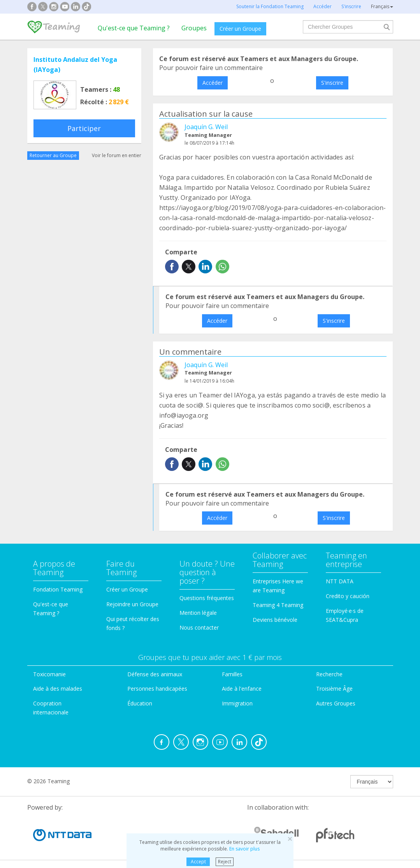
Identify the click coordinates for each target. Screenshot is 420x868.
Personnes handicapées (157, 689)
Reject (225, 862)
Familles (232, 674)
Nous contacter (199, 627)
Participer (84, 128)
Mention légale (198, 613)
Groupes (194, 28)
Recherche (329, 674)
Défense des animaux (155, 674)
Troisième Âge (334, 689)
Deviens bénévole (275, 620)
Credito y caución (348, 596)
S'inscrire (332, 83)
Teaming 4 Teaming (278, 605)
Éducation (140, 703)
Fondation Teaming (58, 589)
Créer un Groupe (240, 29)
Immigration (237, 703)
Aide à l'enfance (242, 689)
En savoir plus (244, 849)
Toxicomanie (49, 674)
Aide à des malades (58, 689)
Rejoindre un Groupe (132, 604)
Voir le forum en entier (117, 155)
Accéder (213, 83)
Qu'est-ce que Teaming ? (134, 28)
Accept (198, 862)
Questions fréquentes (207, 598)
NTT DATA (340, 581)
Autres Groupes (336, 703)
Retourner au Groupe (53, 155)
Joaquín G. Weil (206, 127)
